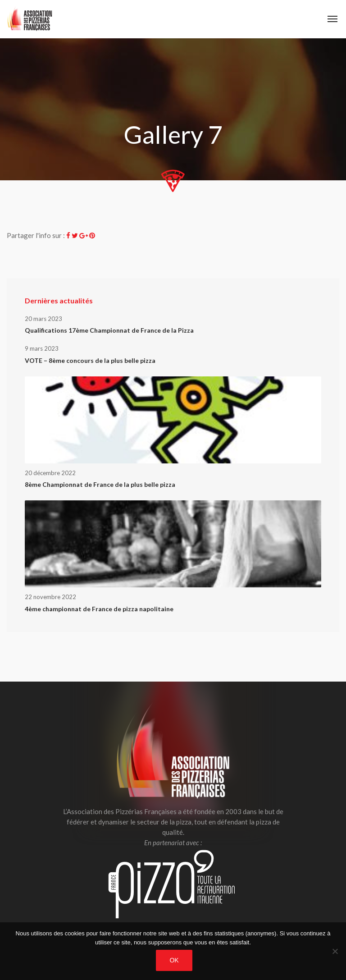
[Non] (335, 951)
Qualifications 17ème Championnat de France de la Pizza (109, 330)
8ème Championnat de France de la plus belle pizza (100, 484)
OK (174, 960)
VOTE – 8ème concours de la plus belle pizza (90, 360)
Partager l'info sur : (36, 235)
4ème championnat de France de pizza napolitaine (99, 609)
